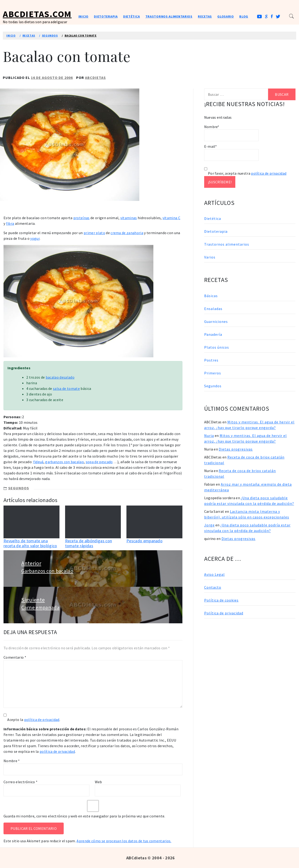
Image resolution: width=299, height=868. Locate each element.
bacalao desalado (60, 377)
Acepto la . (34, 720)
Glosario (226, 16)
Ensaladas (213, 309)
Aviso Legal (214, 574)
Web (98, 782)
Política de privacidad (224, 613)
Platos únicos (217, 347)
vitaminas (129, 218)
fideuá (38, 462)
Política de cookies (221, 600)
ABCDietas (95, 78)
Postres (211, 360)
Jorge (209, 525)
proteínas (81, 218)
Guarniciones (216, 321)
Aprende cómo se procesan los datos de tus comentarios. (124, 841)
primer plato (94, 233)
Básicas (211, 296)
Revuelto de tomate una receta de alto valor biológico (30, 543)
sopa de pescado (99, 462)
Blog (244, 16)
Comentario (15, 657)
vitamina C (171, 218)
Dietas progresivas (236, 449)
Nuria (209, 436)
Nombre (12, 761)
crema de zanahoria (127, 233)
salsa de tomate (66, 388)
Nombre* (231, 133)
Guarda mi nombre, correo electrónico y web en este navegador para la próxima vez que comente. (84, 816)
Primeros (213, 373)
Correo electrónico (20, 782)
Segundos (19, 488)
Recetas (205, 16)
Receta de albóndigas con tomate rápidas (89, 543)
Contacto (213, 587)
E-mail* (231, 152)
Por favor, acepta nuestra (245, 173)
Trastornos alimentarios (169, 16)
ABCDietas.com (37, 14)
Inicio (83, 16)
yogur (35, 238)
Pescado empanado (144, 541)
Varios (210, 257)
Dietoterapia (106, 16)
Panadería (213, 334)
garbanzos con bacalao (65, 462)
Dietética (131, 16)
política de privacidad (42, 720)
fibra (10, 223)
